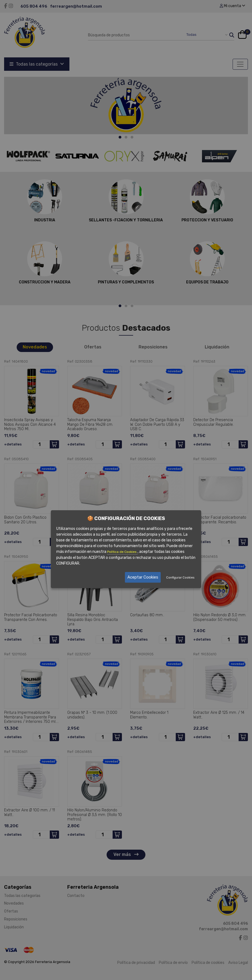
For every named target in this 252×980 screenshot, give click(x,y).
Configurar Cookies (180, 578)
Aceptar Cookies (143, 577)
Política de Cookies (122, 552)
